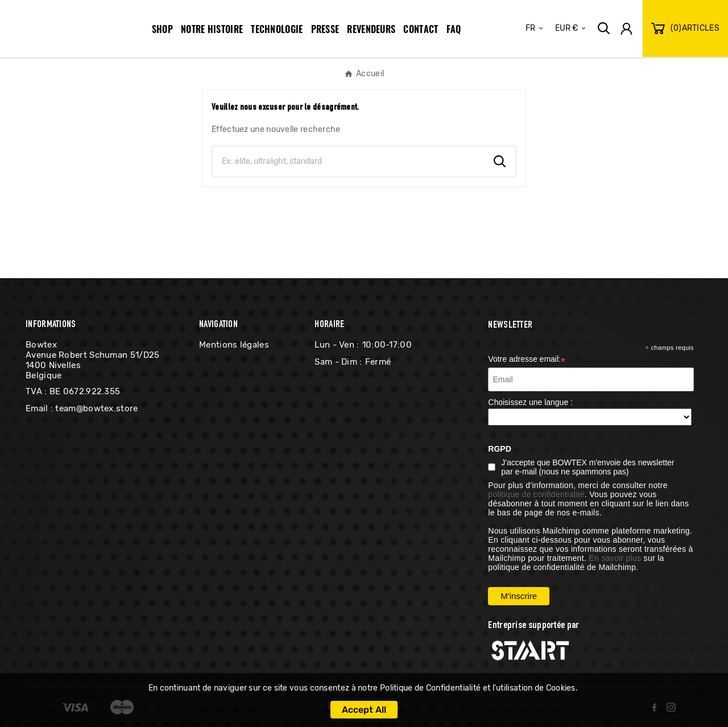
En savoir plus (615, 558)
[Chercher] (349, 162)
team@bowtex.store (96, 408)
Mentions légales (234, 345)
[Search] (500, 162)
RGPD (499, 449)
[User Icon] (626, 29)
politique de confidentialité (536, 494)
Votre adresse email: (527, 360)
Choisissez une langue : (530, 402)
